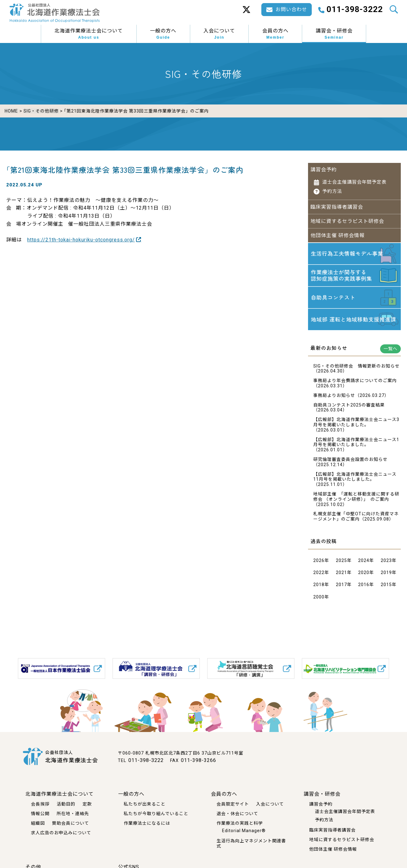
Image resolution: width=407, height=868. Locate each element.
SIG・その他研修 (41, 111)
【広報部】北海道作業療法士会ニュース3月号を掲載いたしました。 (356, 424)
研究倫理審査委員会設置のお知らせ (350, 461)
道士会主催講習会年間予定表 (354, 180)
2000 (319, 599)
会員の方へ (275, 34)
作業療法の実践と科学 (240, 823)
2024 (364, 562)
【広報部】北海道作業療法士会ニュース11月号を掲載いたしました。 (355, 479)
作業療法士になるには (147, 823)
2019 (386, 574)
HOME (11, 111)
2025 (341, 562)
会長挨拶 (40, 804)
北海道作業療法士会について (89, 34)
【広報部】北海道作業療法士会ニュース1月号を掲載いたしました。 (356, 444)
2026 (319, 562)
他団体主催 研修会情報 (338, 234)
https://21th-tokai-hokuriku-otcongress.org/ (81, 238)
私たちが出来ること (145, 804)
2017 (341, 586)
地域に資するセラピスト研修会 (347, 219)
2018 (319, 586)
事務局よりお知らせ (334, 397)
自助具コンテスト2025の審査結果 (349, 407)
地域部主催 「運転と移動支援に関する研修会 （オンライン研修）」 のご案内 (356, 498)
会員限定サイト (233, 804)
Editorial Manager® (244, 830)
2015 (386, 586)
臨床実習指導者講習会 (337, 205)
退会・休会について (237, 814)
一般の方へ (163, 34)
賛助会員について (71, 823)
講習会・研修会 (334, 34)
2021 (341, 574)
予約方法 (332, 189)
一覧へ (390, 351)
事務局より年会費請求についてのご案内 (355, 382)
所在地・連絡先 (73, 814)
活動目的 (66, 804)
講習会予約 (324, 168)
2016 (364, 586)
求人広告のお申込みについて (61, 832)
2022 (319, 574)
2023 (386, 562)
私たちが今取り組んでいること (156, 814)
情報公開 (40, 814)
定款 (87, 804)
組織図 (38, 823)
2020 (364, 574)
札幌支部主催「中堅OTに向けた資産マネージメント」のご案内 (356, 518)
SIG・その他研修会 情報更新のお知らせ (356, 368)
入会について (219, 34)
